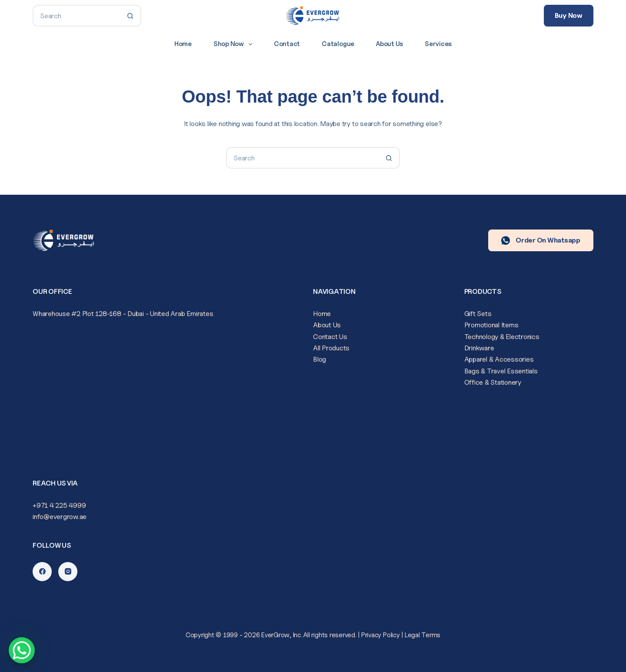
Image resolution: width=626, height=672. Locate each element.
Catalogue (338, 44)
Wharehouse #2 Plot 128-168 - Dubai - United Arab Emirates (123, 314)
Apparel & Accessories (499, 359)
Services (438, 44)
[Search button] (130, 16)
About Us (390, 44)
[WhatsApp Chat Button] (22, 650)
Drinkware (479, 348)
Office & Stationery (493, 382)
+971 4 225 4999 (59, 505)
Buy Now (569, 15)
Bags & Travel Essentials (501, 371)
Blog (320, 359)
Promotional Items (491, 325)
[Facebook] (42, 572)
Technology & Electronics (502, 337)
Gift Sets (478, 314)
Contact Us (330, 337)
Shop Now (235, 44)
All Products (331, 348)
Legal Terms (423, 635)
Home (183, 44)
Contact (287, 44)
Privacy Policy (381, 635)
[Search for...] (76, 16)
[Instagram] (68, 572)
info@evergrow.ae (60, 517)
